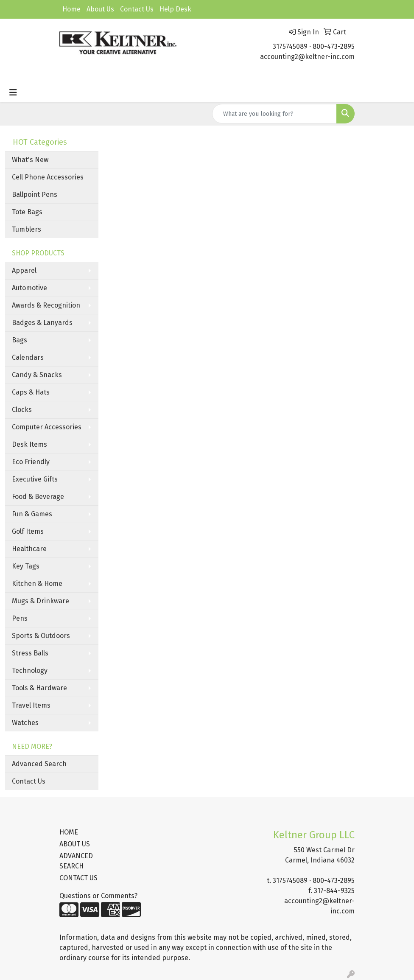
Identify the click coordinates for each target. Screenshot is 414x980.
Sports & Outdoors (41, 636)
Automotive (29, 288)
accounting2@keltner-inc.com (307, 57)
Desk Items (29, 444)
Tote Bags (27, 212)
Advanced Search (39, 764)
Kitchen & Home (37, 584)
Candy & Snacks (37, 375)
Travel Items (31, 705)
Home (71, 9)
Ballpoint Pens (35, 195)
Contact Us (137, 9)
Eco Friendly (31, 462)
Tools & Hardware (39, 688)
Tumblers (27, 229)
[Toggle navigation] (13, 92)
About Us (100, 9)
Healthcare (29, 549)
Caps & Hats (31, 392)
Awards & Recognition (46, 305)
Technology (30, 671)
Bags (20, 340)
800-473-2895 (334, 46)
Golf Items (28, 531)
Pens (20, 618)
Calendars (28, 357)
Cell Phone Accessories (48, 177)
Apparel (24, 270)
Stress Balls (30, 653)
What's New (30, 160)
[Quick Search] (274, 114)
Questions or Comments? (98, 896)
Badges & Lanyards (42, 323)
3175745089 (290, 46)
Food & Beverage (38, 497)
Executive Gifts (35, 479)
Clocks (22, 410)
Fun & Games (32, 514)
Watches (25, 723)
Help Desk (175, 9)
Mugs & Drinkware (41, 601)
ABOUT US (75, 844)
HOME (69, 832)
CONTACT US (78, 878)
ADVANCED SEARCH (76, 861)
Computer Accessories (47, 427)
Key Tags (26, 566)
